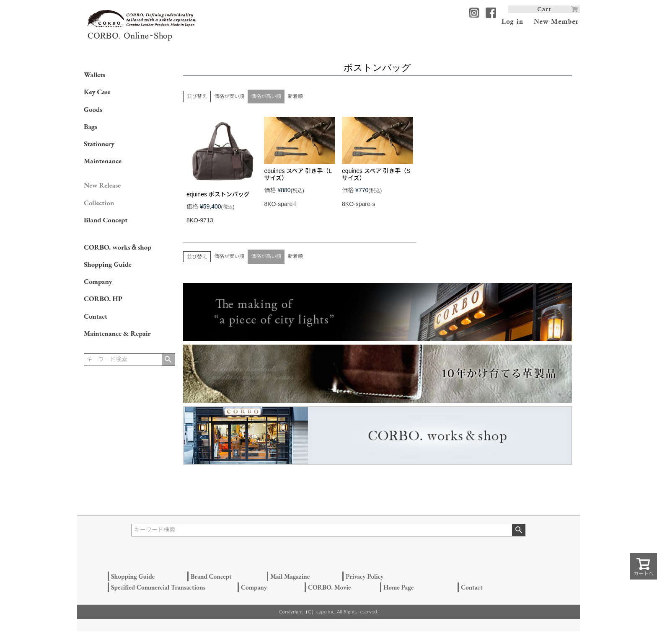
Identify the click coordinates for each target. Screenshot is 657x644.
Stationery (99, 144)
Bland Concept (106, 220)
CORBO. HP (103, 299)
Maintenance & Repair (117, 333)
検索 (168, 360)
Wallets (94, 75)
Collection (99, 203)
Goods (93, 109)
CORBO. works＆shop (118, 247)
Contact (96, 316)
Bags (91, 126)
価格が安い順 (229, 96)
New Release (102, 185)
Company (98, 281)
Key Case (97, 92)
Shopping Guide (108, 264)
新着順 (295, 96)
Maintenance (103, 161)
